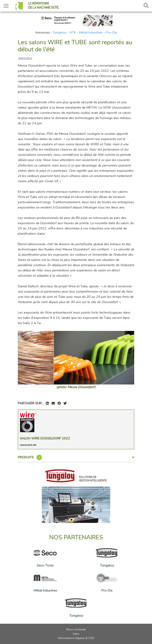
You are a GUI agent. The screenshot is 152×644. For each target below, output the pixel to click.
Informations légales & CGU (76, 638)
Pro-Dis (111, 32)
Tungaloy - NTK (64, 32)
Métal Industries (91, 32)
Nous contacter (76, 629)
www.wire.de (28, 445)
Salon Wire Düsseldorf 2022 (45, 438)
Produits (76, 457)
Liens (76, 634)
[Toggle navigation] (6, 6)
